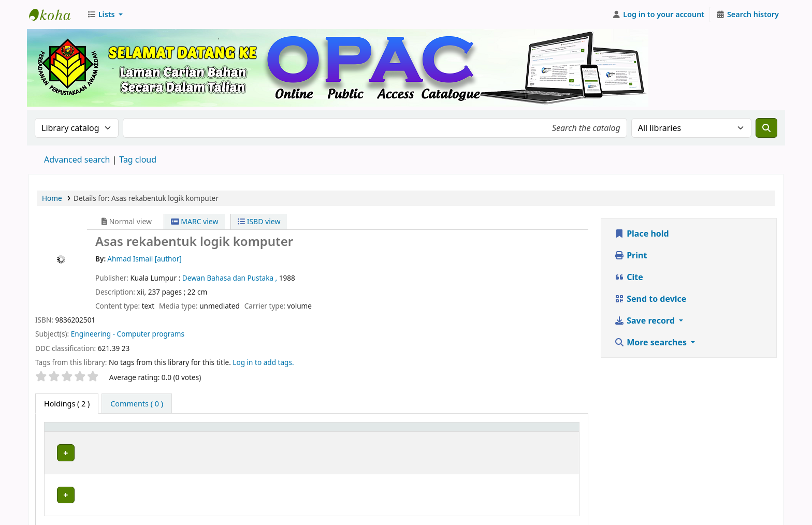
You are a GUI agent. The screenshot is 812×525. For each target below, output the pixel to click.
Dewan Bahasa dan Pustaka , (231, 278)
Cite (629, 277)
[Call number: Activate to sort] (361, 432)
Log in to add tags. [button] (263, 362)
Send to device (650, 299)
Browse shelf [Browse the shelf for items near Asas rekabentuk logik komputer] (366, 451)
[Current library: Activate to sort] (206, 432)
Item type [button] (67, 432)
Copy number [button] (458, 432)
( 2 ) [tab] (67, 404)
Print (630, 255)
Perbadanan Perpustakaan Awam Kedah (55, 14)
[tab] (137, 404)
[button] (105, 14)
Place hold (642, 234)
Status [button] (538, 432)
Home (52, 198)
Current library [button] (151, 432)
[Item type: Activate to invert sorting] (82, 432)
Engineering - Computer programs (128, 334)
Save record (646, 320)
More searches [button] (651, 342)
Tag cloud (138, 159)
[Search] (766, 128)
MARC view (195, 221)
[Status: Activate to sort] (550, 432)
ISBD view (259, 221)
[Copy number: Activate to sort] (475, 432)
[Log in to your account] (658, 14)
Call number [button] (320, 432)
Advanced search (77, 159)
